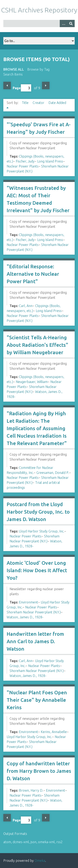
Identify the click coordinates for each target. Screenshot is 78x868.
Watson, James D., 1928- (25, 617)
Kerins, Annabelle (54, 732)
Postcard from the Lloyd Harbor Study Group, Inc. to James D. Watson (38, 512)
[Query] (39, 23)
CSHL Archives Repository (39, 10)
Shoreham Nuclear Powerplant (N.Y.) (34, 612)
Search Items (13, 74)
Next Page (46, 85)
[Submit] (71, 23)
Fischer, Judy (25, 161)
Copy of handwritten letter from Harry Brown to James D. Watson (39, 771)
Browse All (14, 69)
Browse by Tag (38, 69)
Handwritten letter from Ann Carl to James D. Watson (35, 641)
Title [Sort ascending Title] (26, 103)
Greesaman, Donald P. (53, 473)
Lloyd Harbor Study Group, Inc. (42, 531)
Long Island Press (50, 161)
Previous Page (7, 85)
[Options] (63, 23)
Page (22, 88)
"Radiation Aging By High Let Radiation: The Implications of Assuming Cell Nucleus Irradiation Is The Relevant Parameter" (37, 428)
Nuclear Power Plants (23, 166)
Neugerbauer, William (32, 382)
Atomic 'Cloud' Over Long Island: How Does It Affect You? (37, 570)
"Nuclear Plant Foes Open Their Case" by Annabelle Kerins (37, 700)
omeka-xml (46, 842)
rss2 (59, 842)
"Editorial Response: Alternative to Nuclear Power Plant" (33, 274)
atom (7, 842)
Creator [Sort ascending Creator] (39, 103)
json (33, 842)
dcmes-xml (21, 842)
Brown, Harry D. (31, 790)
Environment (28, 602)
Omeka (40, 861)
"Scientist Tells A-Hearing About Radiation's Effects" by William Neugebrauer (37, 345)
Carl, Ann (26, 306)
